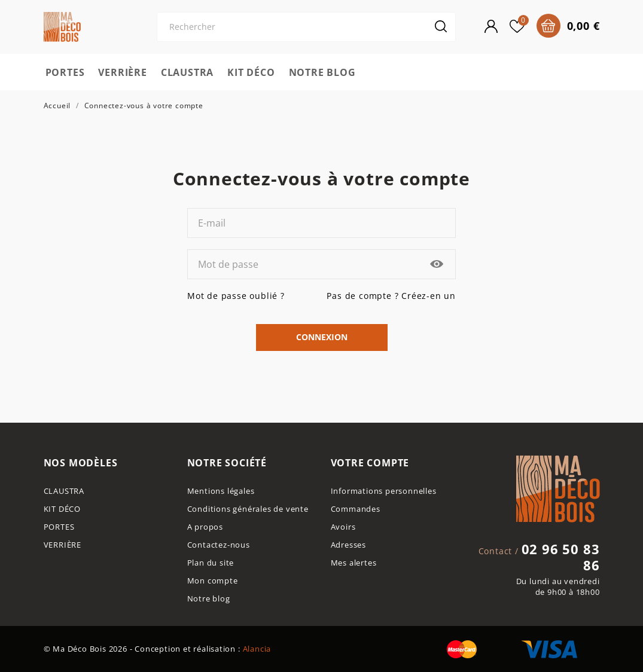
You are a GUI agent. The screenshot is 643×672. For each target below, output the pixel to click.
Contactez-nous (219, 545)
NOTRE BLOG (322, 72)
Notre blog (209, 599)
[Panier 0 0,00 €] (568, 26)
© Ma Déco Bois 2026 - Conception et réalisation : (143, 649)
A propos (205, 527)
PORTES (65, 72)
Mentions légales (221, 491)
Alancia (257, 649)
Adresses (348, 545)
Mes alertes (354, 563)
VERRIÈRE (122, 72)
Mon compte (213, 581)
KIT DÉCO (251, 72)
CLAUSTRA (187, 72)
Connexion (322, 337)
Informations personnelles (384, 491)
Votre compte (370, 463)
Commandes (356, 509)
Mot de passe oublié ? (236, 296)
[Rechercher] (307, 27)
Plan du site (211, 563)
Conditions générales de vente (248, 509)
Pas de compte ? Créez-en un (391, 296)
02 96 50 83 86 (561, 557)
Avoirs (343, 527)
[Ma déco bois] (83, 27)
